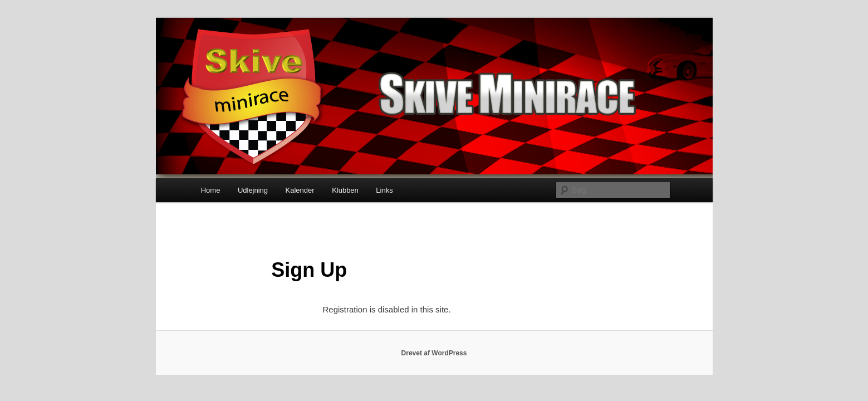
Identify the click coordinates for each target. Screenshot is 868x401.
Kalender (300, 190)
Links (384, 190)
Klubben (345, 190)
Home (211, 190)
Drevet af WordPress (434, 353)
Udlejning (253, 190)
